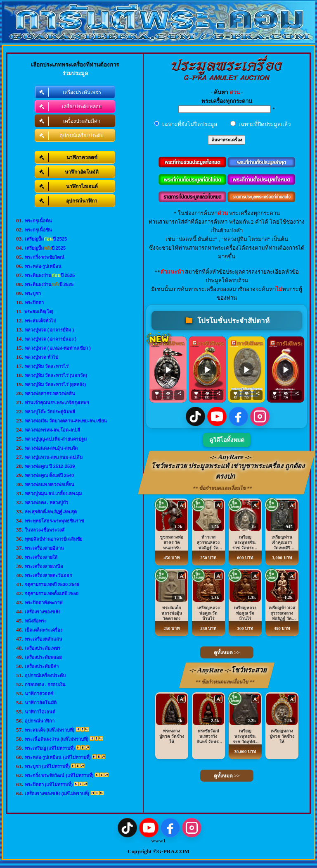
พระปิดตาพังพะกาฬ (44, 603)
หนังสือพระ (36, 621)
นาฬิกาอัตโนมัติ (41, 703)
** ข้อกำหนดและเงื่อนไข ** (223, 488)
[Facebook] (238, 416)
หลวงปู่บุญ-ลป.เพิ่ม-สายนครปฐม (56, 439)
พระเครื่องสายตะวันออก (48, 575)
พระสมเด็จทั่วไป (40, 321)
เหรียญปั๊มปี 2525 (46, 239)
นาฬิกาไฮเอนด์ (40, 712)
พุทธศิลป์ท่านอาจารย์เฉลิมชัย (53, 539)
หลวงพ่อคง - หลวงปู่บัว (47, 503)
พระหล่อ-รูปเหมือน (43, 266)
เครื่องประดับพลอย (43, 657)
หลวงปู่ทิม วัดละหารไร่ (47, 366)
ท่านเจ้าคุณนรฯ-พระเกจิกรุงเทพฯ (57, 403)
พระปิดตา (34, 303)
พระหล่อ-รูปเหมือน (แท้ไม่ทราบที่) (58, 757)
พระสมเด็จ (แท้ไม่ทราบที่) (50, 730)
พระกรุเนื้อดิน (38, 221)
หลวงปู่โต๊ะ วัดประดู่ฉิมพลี (50, 412)
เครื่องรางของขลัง (43, 612)
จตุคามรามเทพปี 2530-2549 (52, 584)
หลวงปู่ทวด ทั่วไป (41, 357)
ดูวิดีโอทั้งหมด (227, 440)
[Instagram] (260, 416)
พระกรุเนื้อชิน (38, 230)
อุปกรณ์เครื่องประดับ (45, 675)
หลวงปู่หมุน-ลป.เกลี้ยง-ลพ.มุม (53, 494)
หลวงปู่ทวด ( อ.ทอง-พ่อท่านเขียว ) (58, 348)
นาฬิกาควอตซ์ (39, 694)
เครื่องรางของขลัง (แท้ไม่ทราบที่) (57, 794)
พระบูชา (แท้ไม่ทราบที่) (47, 766)
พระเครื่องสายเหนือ (44, 566)
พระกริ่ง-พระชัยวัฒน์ (45, 257)
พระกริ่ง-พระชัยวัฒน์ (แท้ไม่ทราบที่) (59, 775)
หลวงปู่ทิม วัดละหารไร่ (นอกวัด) (56, 375)
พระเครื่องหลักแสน (44, 639)
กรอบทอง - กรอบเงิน (45, 684)
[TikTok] (195, 416)
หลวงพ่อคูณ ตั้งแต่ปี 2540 (50, 475)
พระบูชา (33, 293)
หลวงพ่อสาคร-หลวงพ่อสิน (50, 393)
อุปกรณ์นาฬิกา (40, 721)
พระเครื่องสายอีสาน (44, 548)
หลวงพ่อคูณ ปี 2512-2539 (50, 466)
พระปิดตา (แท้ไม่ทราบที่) (49, 785)
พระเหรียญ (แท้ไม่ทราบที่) (50, 748)
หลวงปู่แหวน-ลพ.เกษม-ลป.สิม (54, 457)
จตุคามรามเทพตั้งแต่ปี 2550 (52, 594)
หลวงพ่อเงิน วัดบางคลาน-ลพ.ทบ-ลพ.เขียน (66, 421)
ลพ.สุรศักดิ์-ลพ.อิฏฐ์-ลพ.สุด (51, 512)
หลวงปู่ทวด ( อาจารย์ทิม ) (50, 330)
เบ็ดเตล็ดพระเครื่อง (44, 630)
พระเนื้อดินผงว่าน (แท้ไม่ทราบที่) (57, 739)
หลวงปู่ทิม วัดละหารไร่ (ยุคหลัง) (55, 384)
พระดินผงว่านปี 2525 (50, 275)
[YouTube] (217, 416)
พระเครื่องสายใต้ (41, 557)
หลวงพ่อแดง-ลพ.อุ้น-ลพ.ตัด (51, 448)
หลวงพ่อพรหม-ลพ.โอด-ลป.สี (52, 430)
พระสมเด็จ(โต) (39, 312)
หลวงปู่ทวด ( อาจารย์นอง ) (51, 339)
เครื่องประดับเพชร (43, 648)
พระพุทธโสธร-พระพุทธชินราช (54, 521)
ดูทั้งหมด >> (227, 653)
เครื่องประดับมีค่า (42, 666)
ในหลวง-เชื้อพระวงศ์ (45, 530)
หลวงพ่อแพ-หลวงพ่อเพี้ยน (50, 484)
